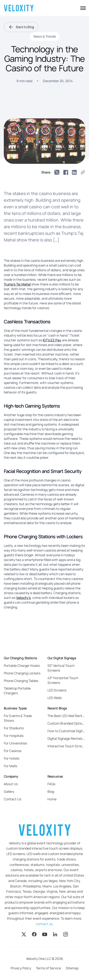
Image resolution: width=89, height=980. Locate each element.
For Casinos (13, 751)
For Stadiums (14, 728)
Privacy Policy (21, 968)
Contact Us (13, 799)
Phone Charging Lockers (22, 673)
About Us (11, 784)
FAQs (51, 784)
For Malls (10, 766)
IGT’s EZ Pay (52, 340)
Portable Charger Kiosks (22, 666)
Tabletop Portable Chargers (17, 691)
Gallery (9, 791)
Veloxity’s (23, 598)
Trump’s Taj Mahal (17, 284)
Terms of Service (48, 968)
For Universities (15, 743)
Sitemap (72, 968)
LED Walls (55, 698)
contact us (44, 924)
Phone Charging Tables (21, 681)
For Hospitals (14, 736)
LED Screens (57, 690)
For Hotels (12, 758)
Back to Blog (21, 27)
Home (52, 799)
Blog (51, 791)
